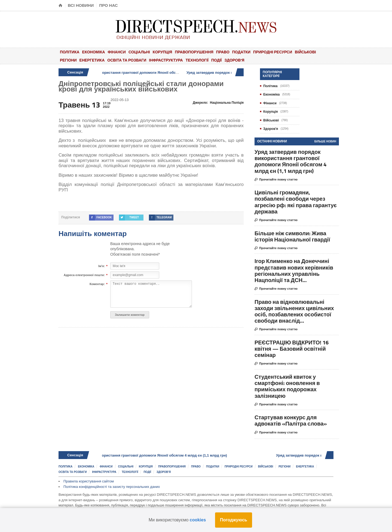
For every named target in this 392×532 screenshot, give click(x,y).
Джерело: (218, 103)
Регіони (68, 60)
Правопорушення (194, 52)
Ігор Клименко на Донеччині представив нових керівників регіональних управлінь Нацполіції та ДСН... (294, 270)
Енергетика (92, 60)
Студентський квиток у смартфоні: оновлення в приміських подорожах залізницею (287, 386)
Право (223, 52)
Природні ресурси (273, 52)
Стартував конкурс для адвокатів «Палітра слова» (291, 420)
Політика (70, 52)
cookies (198, 520)
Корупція (163, 52)
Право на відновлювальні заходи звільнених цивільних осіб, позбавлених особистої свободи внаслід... (294, 311)
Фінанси (117, 52)
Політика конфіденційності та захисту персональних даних (112, 487)
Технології (197, 60)
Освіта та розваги (127, 60)
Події (217, 60)
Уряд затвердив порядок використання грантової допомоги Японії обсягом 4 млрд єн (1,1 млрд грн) (146, 73)
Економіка (94, 52)
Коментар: (97, 284)
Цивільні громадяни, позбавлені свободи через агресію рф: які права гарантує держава (296, 202)
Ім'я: (102, 266)
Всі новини (81, 5)
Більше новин (325, 141)
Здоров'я (234, 60)
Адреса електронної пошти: (84, 275)
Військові (305, 52)
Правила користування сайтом (89, 481)
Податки (241, 52)
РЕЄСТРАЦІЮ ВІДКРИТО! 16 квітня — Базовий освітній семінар (292, 349)
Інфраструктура (166, 60)
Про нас (108, 5)
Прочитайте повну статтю (276, 180)
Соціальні (139, 52)
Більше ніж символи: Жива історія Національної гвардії (292, 236)
